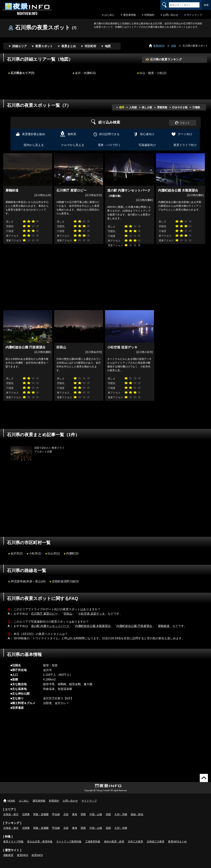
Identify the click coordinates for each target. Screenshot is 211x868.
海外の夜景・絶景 (114, 842)
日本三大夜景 (135, 842)
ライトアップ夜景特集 (69, 842)
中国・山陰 (96, 814)
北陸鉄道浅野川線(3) (65, 581)
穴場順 (196, 107)
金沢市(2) (17, 553)
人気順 (133, 107)
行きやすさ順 (180, 107)
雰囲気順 (162, 107)
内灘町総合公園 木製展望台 (93, 626)
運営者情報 (129, 15)
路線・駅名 (137, 814)
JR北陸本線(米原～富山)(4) (28, 581)
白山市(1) (54, 553)
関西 (83, 814)
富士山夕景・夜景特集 (40, 842)
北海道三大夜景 (156, 842)
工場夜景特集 (93, 842)
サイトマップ (194, 15)
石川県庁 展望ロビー (44, 614)
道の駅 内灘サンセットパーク (50, 626)
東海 (75, 814)
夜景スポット (44, 46)
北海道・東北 (11, 814)
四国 (108, 814)
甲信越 (56, 814)
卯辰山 (68, 614)
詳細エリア (20, 46)
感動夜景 (8, 855)
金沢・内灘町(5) (85, 73)
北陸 (66, 814)
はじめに (110, 15)
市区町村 (90, 46)
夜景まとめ (69, 46)
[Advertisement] (106, 90)
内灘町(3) (72, 553)
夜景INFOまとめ (177, 842)
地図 (108, 46)
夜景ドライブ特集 (13, 842)
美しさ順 (147, 107)
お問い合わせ (171, 15)
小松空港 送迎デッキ (91, 614)
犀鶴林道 (164, 626)
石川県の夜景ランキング (166, 59)
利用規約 (149, 15)
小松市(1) (35, 553)
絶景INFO (37, 855)
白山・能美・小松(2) (153, 73)
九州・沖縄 (121, 814)
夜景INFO (23, 855)
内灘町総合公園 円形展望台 (134, 626)
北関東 (26, 814)
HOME (11, 801)
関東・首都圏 (41, 814)
